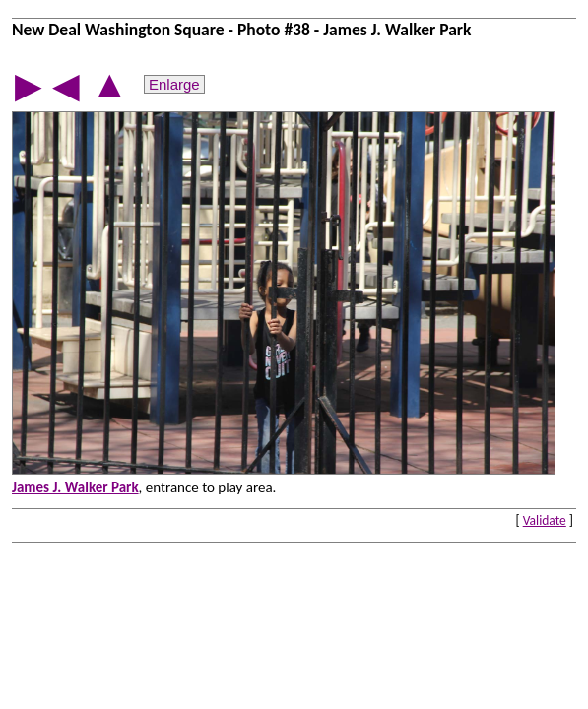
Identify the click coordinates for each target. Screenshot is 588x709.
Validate (545, 520)
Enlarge (174, 84)
